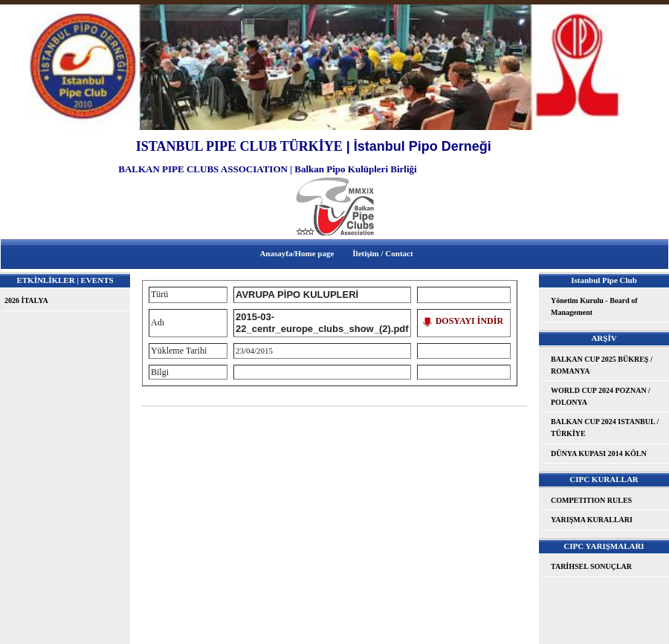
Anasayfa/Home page (297, 253)
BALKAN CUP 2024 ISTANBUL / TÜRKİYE (605, 427)
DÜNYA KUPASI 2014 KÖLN (599, 453)
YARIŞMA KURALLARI (592, 520)
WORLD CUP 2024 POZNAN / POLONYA (601, 396)
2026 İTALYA (26, 300)
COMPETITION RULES (591, 500)
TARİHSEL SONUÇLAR (591, 566)
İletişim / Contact (382, 253)
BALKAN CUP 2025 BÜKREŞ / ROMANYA (602, 365)
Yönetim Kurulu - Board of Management (594, 306)
